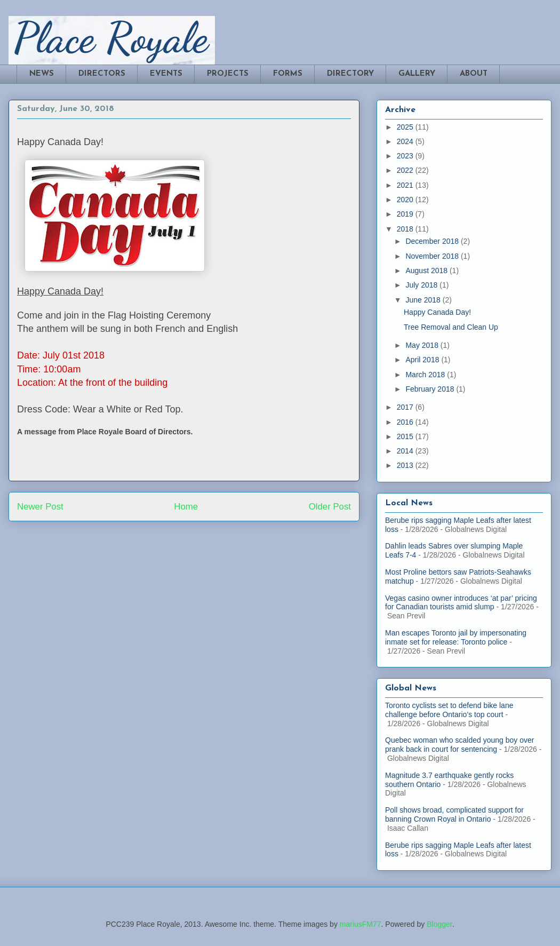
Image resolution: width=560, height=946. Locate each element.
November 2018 (433, 256)
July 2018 (422, 285)
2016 (406, 422)
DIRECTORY (350, 74)
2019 (406, 214)
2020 (406, 200)
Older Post (330, 507)
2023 (406, 156)
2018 (406, 229)
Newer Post (40, 507)
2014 (406, 451)
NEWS (42, 74)
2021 (406, 185)
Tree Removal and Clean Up (451, 327)
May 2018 (423, 345)
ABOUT (474, 74)
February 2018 (431, 389)
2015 (406, 436)
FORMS (288, 74)
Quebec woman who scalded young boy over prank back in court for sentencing (459, 745)
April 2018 (423, 360)
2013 (406, 465)
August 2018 (427, 271)
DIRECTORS (102, 74)
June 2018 (424, 300)
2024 (406, 141)
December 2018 (433, 241)
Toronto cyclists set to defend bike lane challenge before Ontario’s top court (449, 710)
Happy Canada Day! (437, 312)
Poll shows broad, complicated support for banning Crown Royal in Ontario (454, 814)
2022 (406, 170)
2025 (406, 127)
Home (186, 507)
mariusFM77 (361, 924)
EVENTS (166, 74)
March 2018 (426, 375)
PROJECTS (228, 74)
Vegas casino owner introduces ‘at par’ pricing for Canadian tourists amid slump (461, 603)
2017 (406, 407)
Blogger (439, 924)
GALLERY (417, 74)
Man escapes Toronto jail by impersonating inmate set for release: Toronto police (456, 637)
